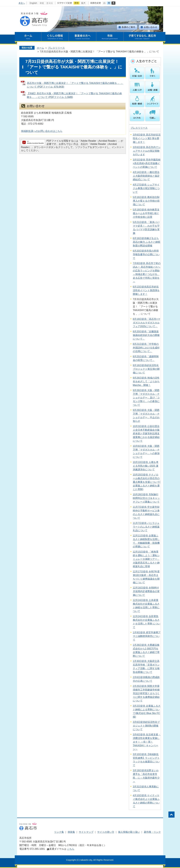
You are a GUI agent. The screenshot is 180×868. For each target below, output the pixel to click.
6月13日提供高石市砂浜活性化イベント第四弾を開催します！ (146, 290)
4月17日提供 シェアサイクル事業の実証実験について (146, 188)
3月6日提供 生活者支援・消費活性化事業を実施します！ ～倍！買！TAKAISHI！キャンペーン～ (147, 742)
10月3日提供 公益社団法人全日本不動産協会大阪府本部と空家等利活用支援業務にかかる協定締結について (146, 434)
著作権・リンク (152, 832)
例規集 (71, 832)
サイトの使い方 (106, 832)
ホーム (40, 48)
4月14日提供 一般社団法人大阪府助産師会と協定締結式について (146, 176)
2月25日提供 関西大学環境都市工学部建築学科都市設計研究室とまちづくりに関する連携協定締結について (146, 693)
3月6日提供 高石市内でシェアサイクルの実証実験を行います (147, 151)
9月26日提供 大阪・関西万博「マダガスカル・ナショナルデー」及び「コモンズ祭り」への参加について (146, 398)
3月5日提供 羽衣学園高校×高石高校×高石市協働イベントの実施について (147, 163)
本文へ (22, 3)
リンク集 (59, 832)
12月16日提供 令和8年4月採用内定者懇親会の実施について (146, 591)
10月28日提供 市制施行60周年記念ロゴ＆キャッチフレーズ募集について (146, 498)
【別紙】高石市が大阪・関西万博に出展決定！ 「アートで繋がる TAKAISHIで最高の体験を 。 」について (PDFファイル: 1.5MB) (74, 95)
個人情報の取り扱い (129, 832)
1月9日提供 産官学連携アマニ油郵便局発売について (147, 636)
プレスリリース (56, 48)
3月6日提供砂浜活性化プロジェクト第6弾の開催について (146, 726)
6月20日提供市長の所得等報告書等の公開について (146, 254)
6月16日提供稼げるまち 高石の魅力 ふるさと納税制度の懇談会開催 (147, 242)
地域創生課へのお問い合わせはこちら (42, 131)
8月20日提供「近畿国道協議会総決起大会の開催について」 (146, 335)
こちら (71, 849)
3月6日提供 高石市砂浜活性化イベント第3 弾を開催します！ (147, 138)
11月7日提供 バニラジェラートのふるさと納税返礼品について (146, 527)
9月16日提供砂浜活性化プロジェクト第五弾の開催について (146, 369)
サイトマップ (86, 832)
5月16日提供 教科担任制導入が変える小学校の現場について (146, 201)
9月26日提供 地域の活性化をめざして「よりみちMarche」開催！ (146, 381)
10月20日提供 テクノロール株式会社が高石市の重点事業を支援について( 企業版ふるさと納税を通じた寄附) (147, 482)
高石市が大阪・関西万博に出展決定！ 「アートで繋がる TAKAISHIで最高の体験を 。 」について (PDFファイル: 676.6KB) (75, 85)
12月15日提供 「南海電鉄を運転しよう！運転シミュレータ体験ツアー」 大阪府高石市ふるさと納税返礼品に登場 (146, 559)
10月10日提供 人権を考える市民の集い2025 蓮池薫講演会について (146, 466)
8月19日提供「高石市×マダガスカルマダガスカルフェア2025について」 (147, 323)
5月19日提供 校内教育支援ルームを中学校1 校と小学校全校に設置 (146, 213)
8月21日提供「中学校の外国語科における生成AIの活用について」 (146, 348)
